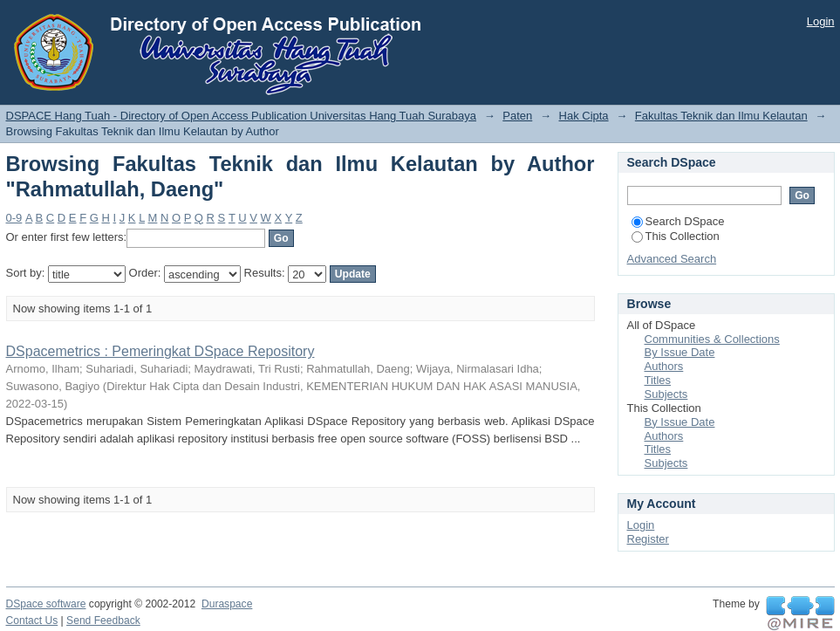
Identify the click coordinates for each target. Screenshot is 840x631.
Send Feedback (103, 621)
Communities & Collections (712, 339)
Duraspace (227, 604)
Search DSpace (678, 221)
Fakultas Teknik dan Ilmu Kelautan (721, 116)
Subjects (666, 394)
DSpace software (46, 604)
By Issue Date (680, 352)
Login (821, 21)
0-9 (14, 218)
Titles (658, 380)
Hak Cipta (584, 116)
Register (648, 539)
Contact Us (32, 621)
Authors (664, 366)
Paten (517, 116)
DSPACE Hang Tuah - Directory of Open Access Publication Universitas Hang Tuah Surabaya (242, 116)
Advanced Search (672, 259)
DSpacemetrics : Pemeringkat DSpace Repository (160, 351)
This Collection (676, 236)
